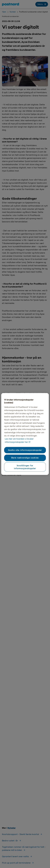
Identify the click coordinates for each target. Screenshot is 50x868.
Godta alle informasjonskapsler (25, 450)
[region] (25, 434)
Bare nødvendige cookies (25, 458)
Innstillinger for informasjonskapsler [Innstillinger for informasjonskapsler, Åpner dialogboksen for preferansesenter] (25, 467)
